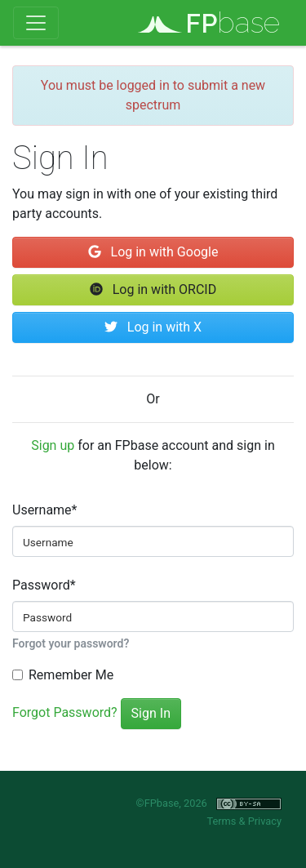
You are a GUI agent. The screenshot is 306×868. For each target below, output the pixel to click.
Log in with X (153, 327)
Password (44, 585)
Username (44, 510)
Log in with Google (153, 252)
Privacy (265, 821)
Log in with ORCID (153, 289)
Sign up (53, 445)
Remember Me (71, 675)
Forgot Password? (65, 712)
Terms (221, 821)
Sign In (151, 713)
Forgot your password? (71, 643)
